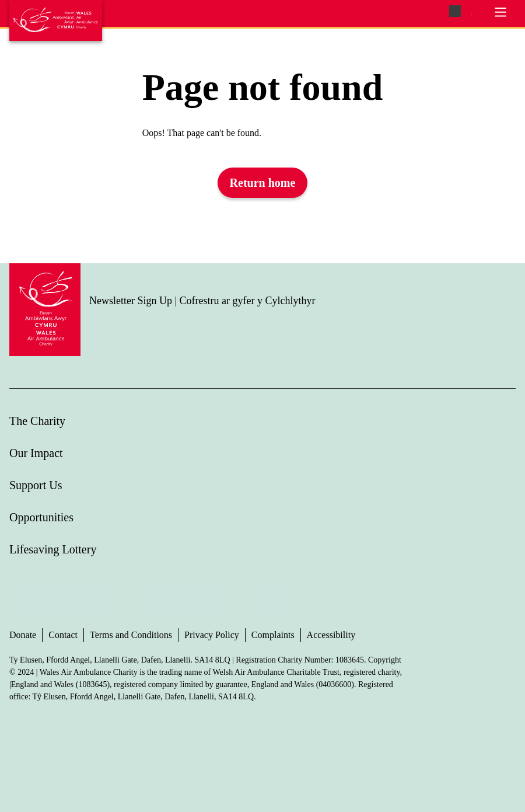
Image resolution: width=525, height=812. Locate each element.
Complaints (273, 635)
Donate (23, 635)
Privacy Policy (212, 635)
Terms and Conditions (131, 635)
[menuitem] (472, 14)
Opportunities (41, 517)
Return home (263, 183)
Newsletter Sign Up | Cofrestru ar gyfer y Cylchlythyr (202, 301)
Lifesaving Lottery (53, 549)
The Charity (37, 421)
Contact (63, 635)
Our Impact (36, 453)
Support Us (36, 485)
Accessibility (331, 635)
